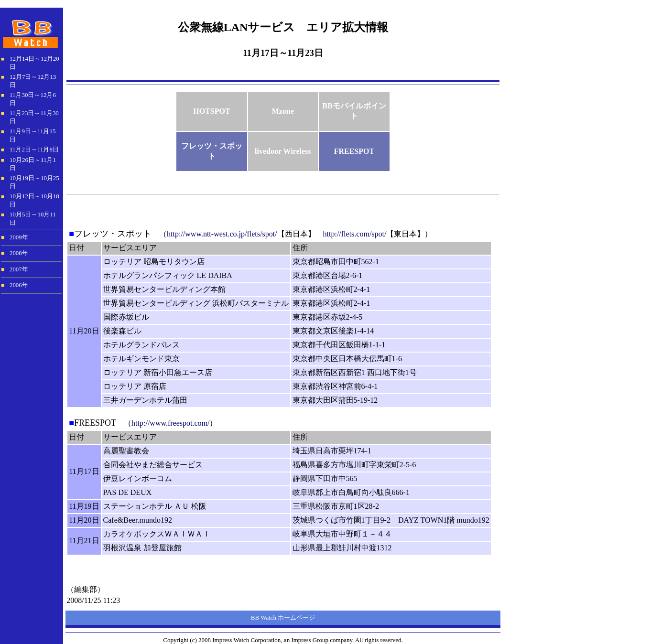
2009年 (19, 237)
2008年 (19, 253)
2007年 (19, 269)
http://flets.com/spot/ (355, 234)
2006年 (19, 285)
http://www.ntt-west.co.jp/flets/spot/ (222, 234)
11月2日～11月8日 (34, 149)
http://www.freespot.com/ (170, 423)
